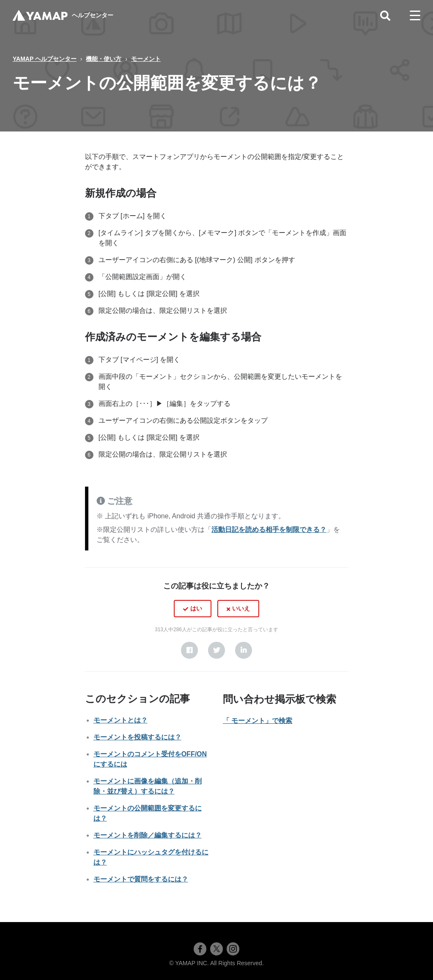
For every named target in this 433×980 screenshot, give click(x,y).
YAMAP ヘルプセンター (45, 59)
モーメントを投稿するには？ (137, 737)
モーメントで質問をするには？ (141, 879)
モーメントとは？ (121, 720)
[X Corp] (216, 650)
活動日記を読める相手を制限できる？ (269, 530)
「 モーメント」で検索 (258, 721)
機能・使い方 (104, 59)
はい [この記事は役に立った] (196, 608)
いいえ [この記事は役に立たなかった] (241, 608)
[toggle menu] (415, 16)
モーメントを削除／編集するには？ (148, 835)
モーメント (146, 59)
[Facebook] (189, 650)
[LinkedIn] (244, 650)
